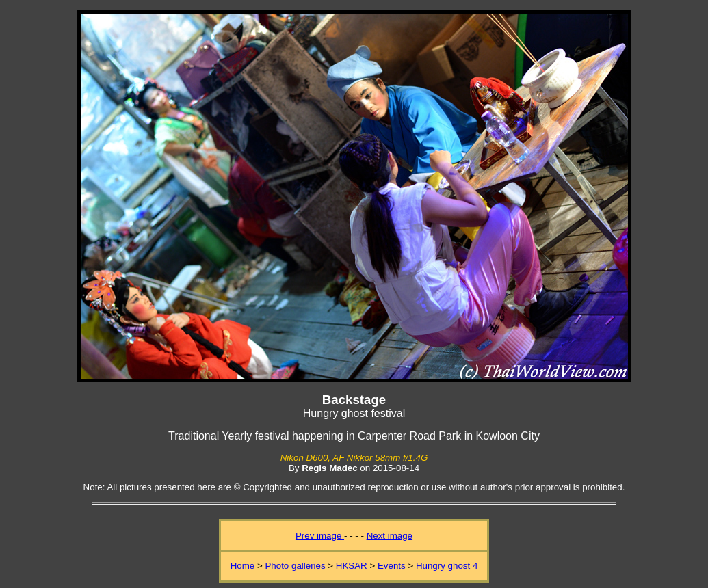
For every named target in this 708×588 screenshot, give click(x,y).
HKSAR (352, 566)
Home (243, 566)
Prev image (320, 536)
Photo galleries (295, 566)
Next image (390, 536)
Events (392, 566)
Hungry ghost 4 (447, 566)
